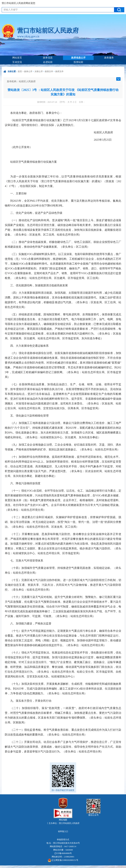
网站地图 (63, 820)
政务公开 (28, 71)
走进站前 (48, 62)
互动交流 (17, 62)
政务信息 (48, 58)
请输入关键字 (11, 10)
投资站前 (78, 62)
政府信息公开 (78, 58)
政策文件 (49, 71)
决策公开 (39, 71)
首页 (20, 71)
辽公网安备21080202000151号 (63, 860)
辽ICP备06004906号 (63, 853)
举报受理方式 (63, 840)
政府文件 (59, 71)
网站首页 (17, 58)
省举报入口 (63, 831)
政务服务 (109, 58)
